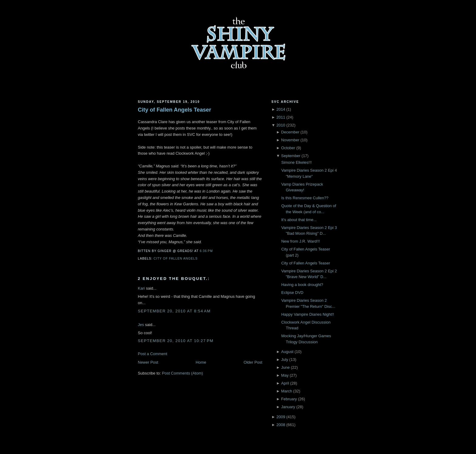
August (287, 352)
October (288, 148)
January (288, 407)
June (285, 367)
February (289, 399)
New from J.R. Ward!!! (300, 241)
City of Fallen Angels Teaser (175, 110)
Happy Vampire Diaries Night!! (308, 314)
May (285, 375)
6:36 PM (206, 251)
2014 (281, 109)
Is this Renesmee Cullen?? (305, 198)
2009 (281, 417)
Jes (141, 325)
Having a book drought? (302, 285)
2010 (281, 125)
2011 (281, 117)
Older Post (253, 362)
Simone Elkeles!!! (296, 162)
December (290, 132)
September (291, 156)
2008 (281, 425)
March (287, 391)
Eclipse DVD (292, 293)
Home (201, 362)
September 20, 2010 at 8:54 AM (174, 311)
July (285, 360)
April (285, 383)
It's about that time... (299, 220)
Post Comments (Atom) (183, 373)
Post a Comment (153, 354)
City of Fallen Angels (176, 259)
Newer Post (148, 362)
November (290, 140)
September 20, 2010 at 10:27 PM (176, 341)
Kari (141, 288)
